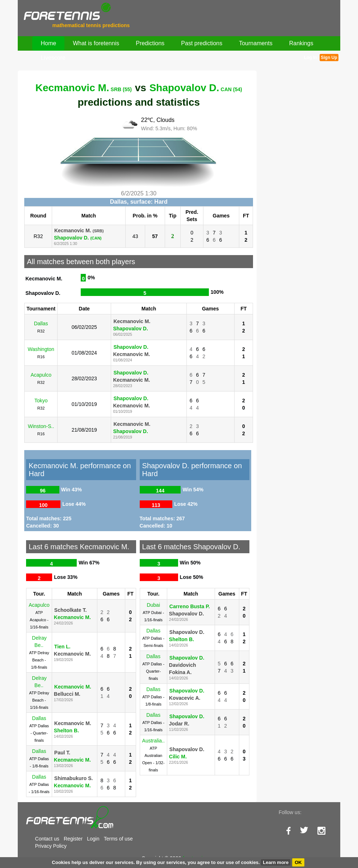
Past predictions (202, 43)
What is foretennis (96, 43)
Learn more (276, 862)
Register (73, 839)
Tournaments (256, 43)
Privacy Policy (51, 846)
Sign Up (329, 58)
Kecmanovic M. (84, 88)
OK (298, 862)
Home (48, 43)
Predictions (150, 43)
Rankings (301, 43)
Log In (311, 58)
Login (93, 839)
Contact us (47, 839)
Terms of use (118, 839)
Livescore (53, 58)
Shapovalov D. (196, 88)
